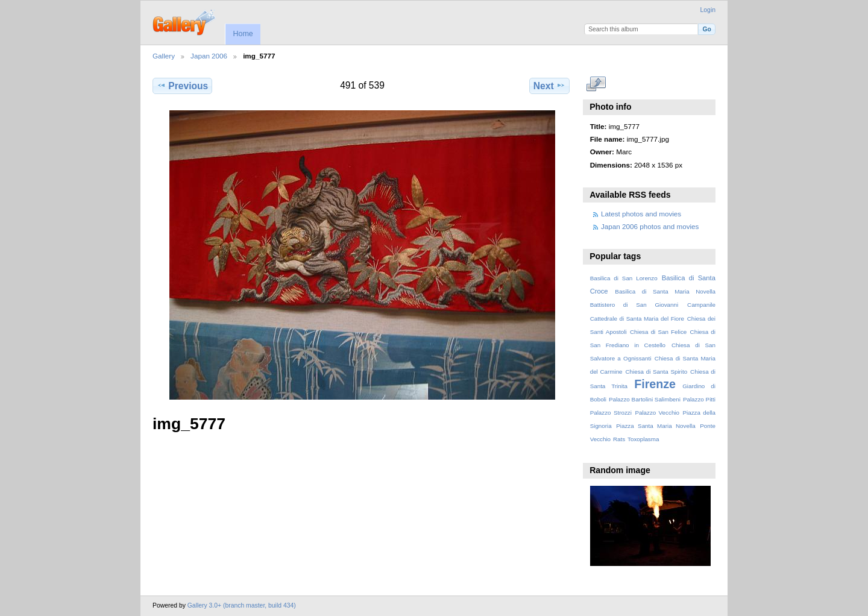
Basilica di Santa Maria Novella (665, 291)
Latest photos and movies (641, 214)
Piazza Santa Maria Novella (656, 426)
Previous (182, 86)
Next (549, 86)
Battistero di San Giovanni (634, 305)
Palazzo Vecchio (657, 413)
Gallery (164, 56)
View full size (596, 84)
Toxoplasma (643, 439)
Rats (619, 439)
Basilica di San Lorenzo (624, 278)
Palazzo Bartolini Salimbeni (645, 399)
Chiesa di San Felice (658, 332)
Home (243, 34)
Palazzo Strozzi (611, 413)
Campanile (701, 305)
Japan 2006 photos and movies (650, 226)
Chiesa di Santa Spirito (656, 372)
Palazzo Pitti (699, 399)
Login (708, 10)
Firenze (655, 384)
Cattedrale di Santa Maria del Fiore (637, 319)
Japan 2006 (209, 56)
